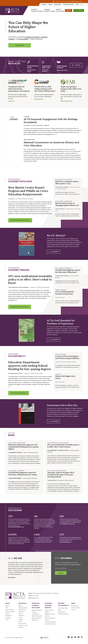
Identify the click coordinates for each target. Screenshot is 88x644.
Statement (27, 117)
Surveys (21, 615)
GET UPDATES (79, 10)
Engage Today (20, 45)
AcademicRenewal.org (65, 543)
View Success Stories (62, 70)
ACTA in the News (59, 180)
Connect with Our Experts (32, 71)
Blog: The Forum (22, 625)
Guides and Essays (23, 609)
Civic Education (68, 180)
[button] (37, 10)
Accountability (23, 39)
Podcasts (21, 621)
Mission (7, 607)
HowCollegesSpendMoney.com (16, 528)
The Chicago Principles (50, 623)
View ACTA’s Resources (45, 71)
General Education (61, 472)
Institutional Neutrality (63, 444)
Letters (57, 355)
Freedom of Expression (61, 290)
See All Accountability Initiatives (19, 394)
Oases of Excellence (37, 619)
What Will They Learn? (37, 617)
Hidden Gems (35, 621)
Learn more (11, 101)
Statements (21, 617)
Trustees (44, 4)
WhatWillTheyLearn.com (68, 525)
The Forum (58, 375)
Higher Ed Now (75, 1)
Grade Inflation (68, 202)
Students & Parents (69, 4)
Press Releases (75, 607)
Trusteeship (63, 355)
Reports (21, 607)
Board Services (62, 613)
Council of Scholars (10, 613)
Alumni (50, 4)
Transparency (68, 269)
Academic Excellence (33, 37)
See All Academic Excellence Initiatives (20, 220)
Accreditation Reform (63, 615)
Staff (7, 609)
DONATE (69, 10)
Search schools (39, 99)
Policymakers (58, 4)
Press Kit (73, 611)
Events (7, 621)
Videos (20, 623)
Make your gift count (66, 101)
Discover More (12, 579)
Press (77, 4)
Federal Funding (21, 444)
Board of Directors (10, 611)
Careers (7, 615)
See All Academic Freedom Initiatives (20, 307)
